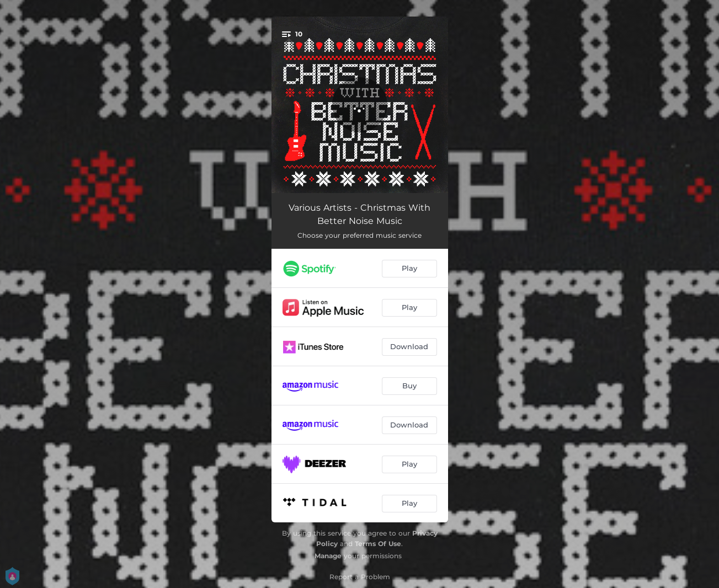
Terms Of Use (378, 544)
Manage (328, 556)
